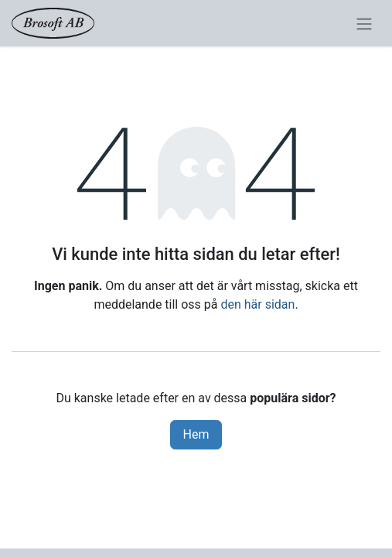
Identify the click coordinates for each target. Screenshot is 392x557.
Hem (196, 434)
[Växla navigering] (364, 23)
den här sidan (257, 304)
